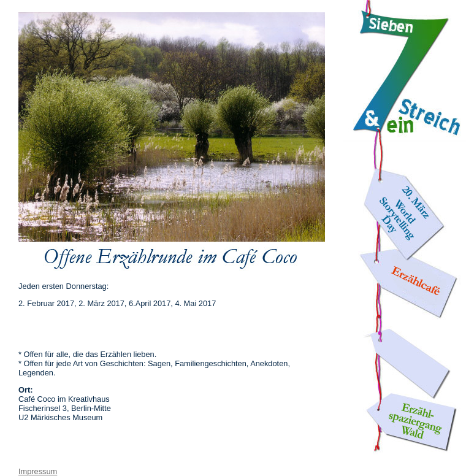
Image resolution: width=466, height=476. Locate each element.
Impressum (38, 471)
